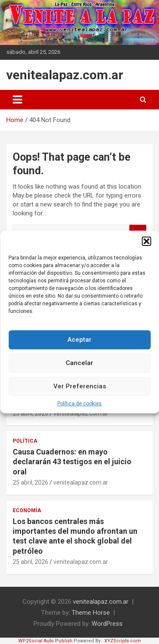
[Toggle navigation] (17, 100)
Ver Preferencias (80, 390)
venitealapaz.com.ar (65, 75)
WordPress (107, 624)
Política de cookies (79, 407)
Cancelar (79, 366)
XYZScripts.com (123, 641)
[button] (146, 244)
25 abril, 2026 (31, 482)
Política (25, 441)
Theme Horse (91, 613)
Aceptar (79, 343)
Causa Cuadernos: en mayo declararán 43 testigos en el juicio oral (72, 462)
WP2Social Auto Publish (45, 641)
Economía (27, 510)
